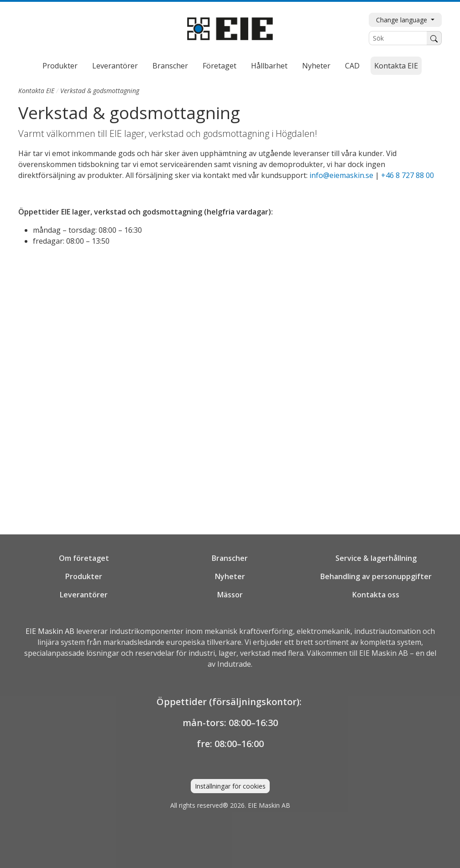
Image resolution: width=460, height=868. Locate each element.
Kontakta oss (376, 595)
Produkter (60, 66)
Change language (402, 20)
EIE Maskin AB (50, 631)
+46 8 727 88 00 (408, 175)
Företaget (220, 66)
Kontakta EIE (396, 66)
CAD (352, 66)
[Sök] (398, 38)
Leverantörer (115, 66)
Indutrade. (235, 664)
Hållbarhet (269, 66)
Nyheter (316, 66)
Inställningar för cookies (230, 786)
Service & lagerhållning (376, 558)
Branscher (170, 66)
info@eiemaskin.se (341, 175)
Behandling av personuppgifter (376, 576)
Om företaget (84, 558)
